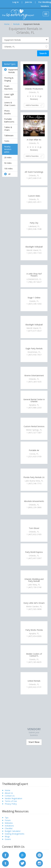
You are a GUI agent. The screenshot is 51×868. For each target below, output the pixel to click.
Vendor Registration (13, 798)
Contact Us (10, 796)
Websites (9, 823)
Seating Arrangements (15, 834)
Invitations (9, 826)
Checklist (9, 828)
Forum (8, 820)
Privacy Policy (11, 804)
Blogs (7, 836)
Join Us (29, 2)
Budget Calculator (13, 831)
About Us (9, 793)
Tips (7, 818)
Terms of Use (11, 801)
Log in (16, 2)
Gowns (8, 839)
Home (7, 790)
